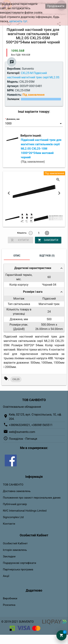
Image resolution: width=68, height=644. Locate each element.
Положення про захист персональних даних (32, 498)
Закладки (9, 556)
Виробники (10, 598)
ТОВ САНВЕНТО (13, 485)
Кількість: (22, 233)
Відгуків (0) (47, 256)
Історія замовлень (15, 550)
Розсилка (9, 605)
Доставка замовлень (17, 491)
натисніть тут (18, 21)
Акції (6, 576)
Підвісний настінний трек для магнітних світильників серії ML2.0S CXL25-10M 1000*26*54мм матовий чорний (41, 151)
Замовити (48, 240)
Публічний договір (15, 504)
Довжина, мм (13, 119)
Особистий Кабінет (15, 543)
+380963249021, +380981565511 (31, 425)
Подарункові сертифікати (19, 563)
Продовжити (56, 6)
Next (59, 193)
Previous (9, 193)
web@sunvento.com (22, 432)
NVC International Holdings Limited (25, 511)
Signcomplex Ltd (13, 517)
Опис (17, 256)
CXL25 (16, 379)
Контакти (9, 524)
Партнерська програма (18, 569)
